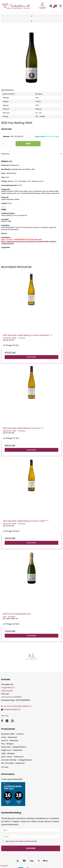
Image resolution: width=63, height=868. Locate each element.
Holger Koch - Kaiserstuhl (12, 750)
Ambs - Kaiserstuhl (9, 737)
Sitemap (5, 716)
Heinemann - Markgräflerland (14, 747)
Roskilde (9, 691)
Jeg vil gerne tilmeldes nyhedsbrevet (27, 841)
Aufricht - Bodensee (10, 740)
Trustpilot (4, 866)
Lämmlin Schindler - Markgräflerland (16, 760)
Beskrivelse (5, 154)
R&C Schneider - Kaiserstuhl (13, 763)
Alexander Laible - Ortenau (12, 734)
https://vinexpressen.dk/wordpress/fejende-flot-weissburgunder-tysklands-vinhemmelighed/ (29, 242)
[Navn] (31, 830)
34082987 (12, 697)
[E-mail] (31, 837)
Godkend (31, 848)
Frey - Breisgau (7, 744)
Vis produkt (31, 357)
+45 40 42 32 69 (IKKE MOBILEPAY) (16, 706)
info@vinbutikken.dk (12, 709)
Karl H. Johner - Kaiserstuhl (12, 757)
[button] (31, 16)
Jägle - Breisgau (8, 753)
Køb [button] (28, 144)
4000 (3, 691)
